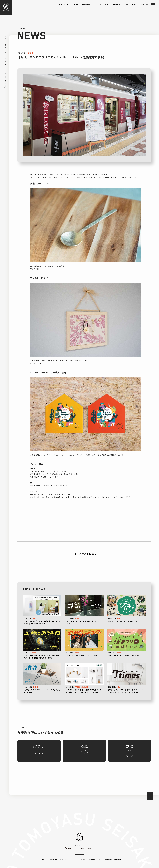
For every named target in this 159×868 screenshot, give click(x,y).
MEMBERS (116, 4)
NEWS (126, 4)
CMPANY (84, 751)
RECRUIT (135, 4)
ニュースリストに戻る (84, 554)
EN (154, 4)
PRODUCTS (97, 4)
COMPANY (75, 4)
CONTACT (145, 4)
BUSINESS (86, 4)
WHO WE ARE (63, 4)
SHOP (107, 4)
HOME (5, 38)
